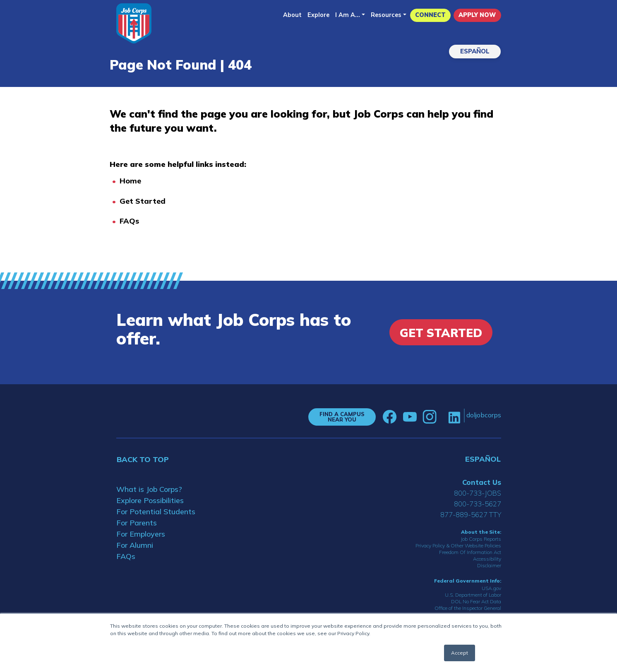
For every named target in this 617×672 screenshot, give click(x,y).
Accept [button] (460, 653)
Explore (318, 15)
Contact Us (482, 482)
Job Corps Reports (481, 539)
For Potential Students (156, 512)
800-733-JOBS (478, 493)
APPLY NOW (477, 15)
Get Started (143, 201)
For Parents (137, 523)
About (292, 15)
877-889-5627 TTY (471, 514)
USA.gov (491, 588)
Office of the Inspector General (468, 608)
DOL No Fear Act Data (476, 601)
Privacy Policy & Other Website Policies (458, 546)
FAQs (129, 221)
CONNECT (430, 15)
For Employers (141, 534)
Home (130, 181)
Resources (386, 15)
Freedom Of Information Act (470, 552)
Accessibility (487, 559)
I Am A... (348, 15)
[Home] (134, 23)
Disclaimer (489, 565)
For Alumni (135, 545)
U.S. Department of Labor (473, 595)
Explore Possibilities (150, 500)
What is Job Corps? (149, 489)
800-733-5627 (478, 504)
